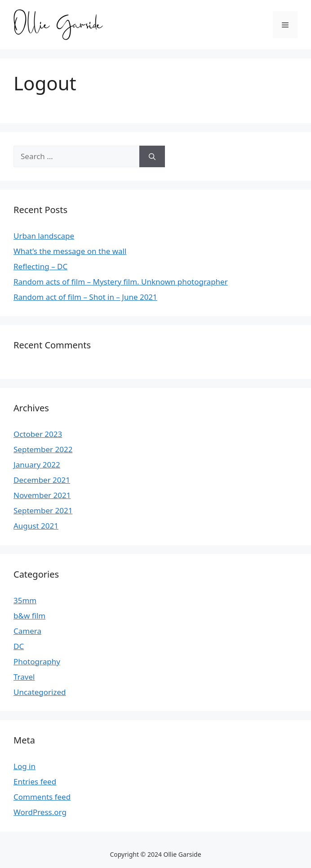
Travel (24, 677)
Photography (37, 661)
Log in (24, 766)
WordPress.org (40, 812)
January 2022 (37, 465)
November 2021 (42, 495)
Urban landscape (44, 236)
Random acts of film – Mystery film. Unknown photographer (121, 282)
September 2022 (43, 449)
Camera (27, 631)
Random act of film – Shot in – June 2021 (85, 297)
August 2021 (36, 526)
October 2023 (38, 434)
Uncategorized (40, 692)
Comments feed (42, 797)
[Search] (152, 156)
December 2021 (42, 480)
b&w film (29, 616)
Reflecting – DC (40, 266)
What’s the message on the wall (70, 251)
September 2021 (43, 510)
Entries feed (35, 781)
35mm (25, 600)
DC (19, 646)
